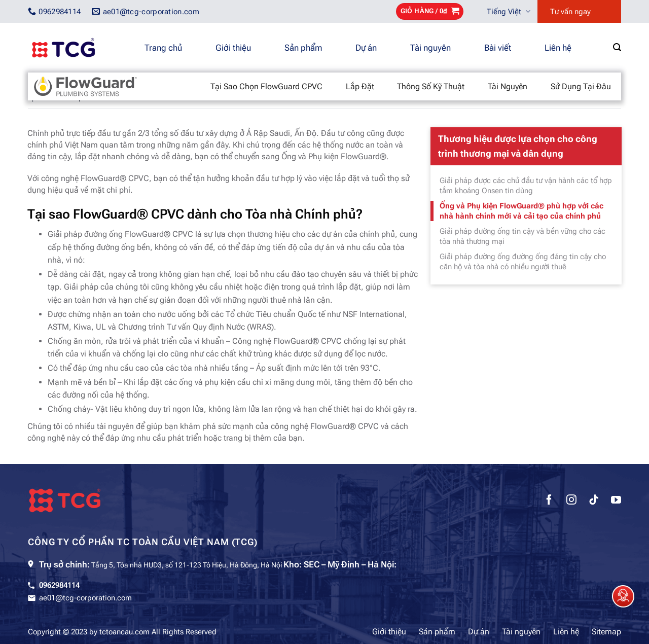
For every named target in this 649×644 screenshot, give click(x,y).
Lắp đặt (360, 86)
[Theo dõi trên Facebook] (549, 501)
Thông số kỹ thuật (431, 86)
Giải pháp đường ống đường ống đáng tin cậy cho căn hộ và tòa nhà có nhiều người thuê (523, 262)
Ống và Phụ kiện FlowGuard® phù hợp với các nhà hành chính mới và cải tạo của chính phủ (521, 211)
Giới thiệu (233, 48)
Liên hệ (558, 48)
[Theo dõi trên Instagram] (571, 501)
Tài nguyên (430, 48)
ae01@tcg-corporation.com (85, 598)
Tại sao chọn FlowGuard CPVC (266, 86)
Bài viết (498, 48)
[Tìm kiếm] (617, 47)
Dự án (366, 48)
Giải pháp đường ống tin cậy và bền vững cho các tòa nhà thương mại (522, 236)
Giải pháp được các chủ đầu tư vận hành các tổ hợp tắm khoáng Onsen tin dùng (526, 186)
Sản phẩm (303, 48)
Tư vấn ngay (570, 12)
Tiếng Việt (509, 11)
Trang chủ (163, 48)
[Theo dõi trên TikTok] (594, 501)
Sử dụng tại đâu (581, 86)
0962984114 (59, 585)
